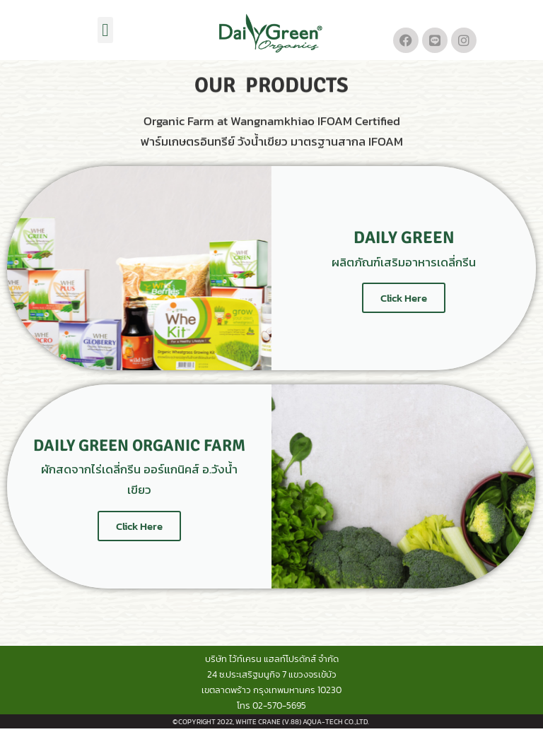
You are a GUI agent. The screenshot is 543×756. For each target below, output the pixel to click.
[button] (105, 30)
